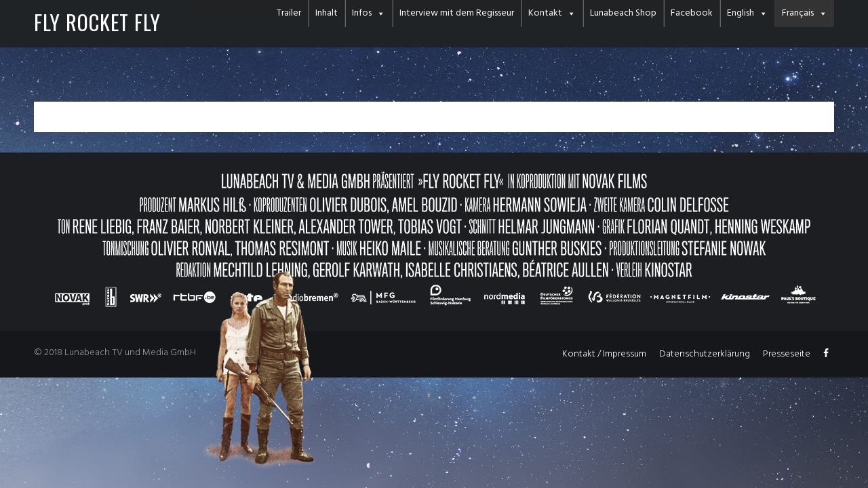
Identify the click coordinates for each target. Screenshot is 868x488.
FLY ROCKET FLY (97, 22)
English (741, 13)
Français (798, 13)
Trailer (289, 13)
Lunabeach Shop (623, 13)
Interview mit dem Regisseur (457, 13)
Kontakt (545, 13)
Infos (362, 13)
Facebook (692, 13)
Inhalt (327, 13)
